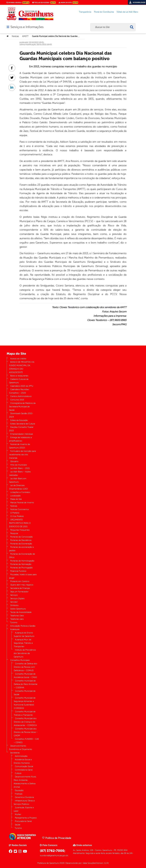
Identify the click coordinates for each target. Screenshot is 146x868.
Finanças (19, 794)
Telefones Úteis (17, 616)
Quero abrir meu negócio (22, 585)
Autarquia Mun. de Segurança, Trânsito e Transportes (23, 643)
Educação (19, 790)
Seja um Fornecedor (19, 592)
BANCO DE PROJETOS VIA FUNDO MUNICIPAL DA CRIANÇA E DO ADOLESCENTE (22, 367)
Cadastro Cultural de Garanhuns (19, 381)
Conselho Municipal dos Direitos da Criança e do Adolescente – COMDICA (25, 722)
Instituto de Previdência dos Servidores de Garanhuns (25, 653)
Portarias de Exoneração (21, 544)
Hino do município (19, 465)
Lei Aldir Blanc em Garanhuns (18, 480)
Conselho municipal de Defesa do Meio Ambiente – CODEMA (26, 684)
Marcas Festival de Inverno (22, 503)
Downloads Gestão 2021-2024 (21, 415)
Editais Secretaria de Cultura (23, 424)
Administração (21, 756)
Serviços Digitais (17, 598)
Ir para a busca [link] (18, 3)
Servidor (14, 602)
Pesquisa (14, 533)
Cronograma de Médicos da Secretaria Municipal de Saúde (22, 407)
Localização (15, 496)
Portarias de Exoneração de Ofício (22, 556)
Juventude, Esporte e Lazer (24, 809)
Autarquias (15, 629)
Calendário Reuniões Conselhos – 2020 (19, 391)
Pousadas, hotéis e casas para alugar (23, 576)
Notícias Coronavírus (20, 509)
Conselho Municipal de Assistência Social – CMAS (25, 676)
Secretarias (15, 753)
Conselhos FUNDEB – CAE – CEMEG (26, 741)
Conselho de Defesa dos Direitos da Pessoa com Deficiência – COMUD (25, 667)
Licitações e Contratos (20, 492)
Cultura (18, 773)
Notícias (15, 36)
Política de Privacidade (57, 838)
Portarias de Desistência (21, 540)
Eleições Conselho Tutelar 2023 (21, 429)
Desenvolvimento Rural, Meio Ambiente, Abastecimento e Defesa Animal (25, 782)
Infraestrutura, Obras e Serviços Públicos (24, 802)
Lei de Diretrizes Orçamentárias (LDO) (18, 487)
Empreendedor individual (22, 434)
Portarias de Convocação (22, 537)
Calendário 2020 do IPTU (22, 386)
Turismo (14, 622)
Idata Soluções (89, 863)
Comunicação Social (24, 766)
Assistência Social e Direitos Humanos (23, 761)
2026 (62, 863)
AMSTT (25, 36)
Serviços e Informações (27, 27)
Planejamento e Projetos (26, 818)
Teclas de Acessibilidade (21, 612)
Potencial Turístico (18, 571)
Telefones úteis (17, 619)
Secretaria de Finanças (20, 588)
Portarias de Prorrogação (21, 568)
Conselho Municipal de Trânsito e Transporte (25, 713)
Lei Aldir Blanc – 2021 (20, 468)
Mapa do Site (16, 499)
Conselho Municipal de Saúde (25, 693)
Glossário (14, 461)
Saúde (18, 825)
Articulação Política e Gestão (23, 626)
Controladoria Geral (24, 770)
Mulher (18, 814)
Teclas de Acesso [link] (44, 3)
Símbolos (14, 605)
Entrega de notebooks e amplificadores (21, 439)
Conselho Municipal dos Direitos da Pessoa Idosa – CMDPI (26, 732)
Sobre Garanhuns (18, 609)
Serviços (14, 595)
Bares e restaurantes (19, 376)
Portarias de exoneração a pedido (21, 549)
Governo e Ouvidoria (24, 797)
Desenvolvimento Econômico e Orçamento (21, 748)
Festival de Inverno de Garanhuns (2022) (20, 446)
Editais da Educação (19, 420)
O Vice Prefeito (17, 516)
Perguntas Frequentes (20, 530)
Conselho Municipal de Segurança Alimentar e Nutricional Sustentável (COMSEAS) (25, 703)
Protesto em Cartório (20, 581)
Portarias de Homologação (22, 561)
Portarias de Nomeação (21, 564)
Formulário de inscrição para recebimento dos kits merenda (22, 455)
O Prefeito (15, 513)
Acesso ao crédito (18, 359)
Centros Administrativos (21, 396)
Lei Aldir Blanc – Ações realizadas (20, 473)
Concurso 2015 (17, 400)
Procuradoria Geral (23, 821)
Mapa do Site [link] (68, 3)
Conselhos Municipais (20, 660)
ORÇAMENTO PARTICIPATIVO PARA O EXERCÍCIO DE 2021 (20, 523)
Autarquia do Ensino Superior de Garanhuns (24, 634)
